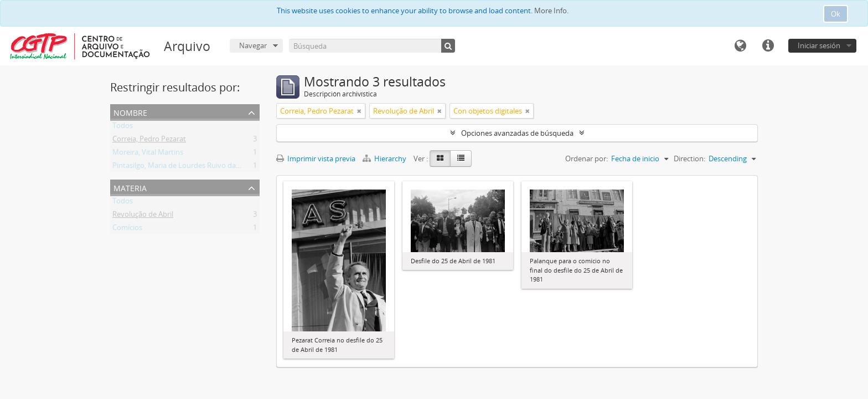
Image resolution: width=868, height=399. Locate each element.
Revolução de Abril (143, 216)
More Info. (551, 11)
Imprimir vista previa (316, 158)
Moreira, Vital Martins (148, 154)
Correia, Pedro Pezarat (149, 141)
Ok (836, 14)
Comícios (127, 229)
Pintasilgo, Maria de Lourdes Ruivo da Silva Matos (194, 167)
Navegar (253, 45)
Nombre (130, 112)
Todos (123, 127)
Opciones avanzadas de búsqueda (517, 133)
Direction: (689, 158)
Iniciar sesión (819, 45)
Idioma (740, 46)
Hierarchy (385, 158)
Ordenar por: (587, 158)
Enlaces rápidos (768, 46)
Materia (130, 187)
